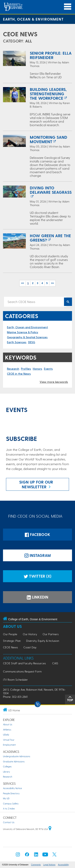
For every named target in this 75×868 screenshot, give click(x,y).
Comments (36, 865)
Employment (9, 745)
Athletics (7, 730)
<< (23, 283)
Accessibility (63, 865)
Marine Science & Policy (23, 332)
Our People (10, 634)
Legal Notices (49, 865)
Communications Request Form (22, 671)
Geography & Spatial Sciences (27, 337)
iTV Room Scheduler (15, 680)
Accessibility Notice (12, 788)
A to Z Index (9, 809)
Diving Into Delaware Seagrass (51, 190)
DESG (32, 342)
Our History (30, 634)
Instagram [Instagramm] (38, 555)
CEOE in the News (19, 374)
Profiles (26, 369)
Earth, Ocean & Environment (33, 19)
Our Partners (51, 634)
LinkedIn (37, 597)
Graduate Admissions (14, 761)
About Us (12, 626)
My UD (6, 798)
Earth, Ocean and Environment (27, 327)
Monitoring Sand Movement (48, 139)
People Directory (11, 793)
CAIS (55, 663)
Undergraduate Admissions (17, 756)
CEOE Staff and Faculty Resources (24, 663)
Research (13, 369)
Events (48, 369)
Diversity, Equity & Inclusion (43, 641)
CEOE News (20, 34)
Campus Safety (11, 804)
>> (52, 283)
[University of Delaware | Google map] (50, 829)
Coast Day (30, 647)
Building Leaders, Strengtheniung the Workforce (48, 94)
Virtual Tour (9, 740)
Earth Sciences (17, 342)
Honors (37, 369)
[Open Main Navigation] (68, 7)
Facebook (37, 534)
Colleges (7, 766)
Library (6, 772)
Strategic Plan (12, 641)
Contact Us (9, 822)
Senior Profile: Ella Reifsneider (51, 55)
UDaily (6, 735)
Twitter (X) (37, 576)
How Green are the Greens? (50, 238)
